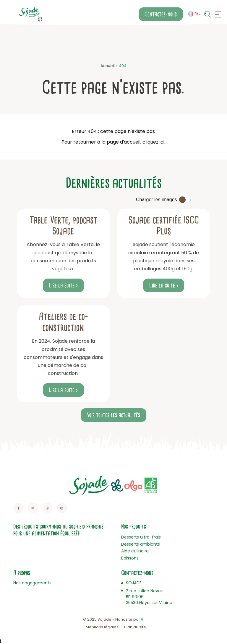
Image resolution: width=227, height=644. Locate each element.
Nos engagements (32, 583)
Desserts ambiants (141, 544)
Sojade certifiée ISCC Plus (164, 226)
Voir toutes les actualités (113, 415)
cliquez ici (153, 142)
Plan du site (135, 627)
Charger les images (157, 200)
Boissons (130, 558)
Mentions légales (102, 627)
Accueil (108, 66)
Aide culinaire (135, 551)
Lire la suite (62, 285)
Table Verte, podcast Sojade (63, 226)
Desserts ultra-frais (141, 537)
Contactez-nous (161, 14)
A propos (22, 573)
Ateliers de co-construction (63, 322)
